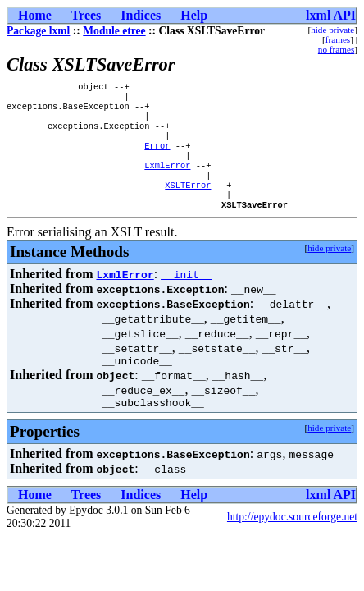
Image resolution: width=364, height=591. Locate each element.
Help (194, 15)
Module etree (114, 31)
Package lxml (38, 31)
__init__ (186, 295)
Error (157, 157)
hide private (332, 30)
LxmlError (167, 180)
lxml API (331, 15)
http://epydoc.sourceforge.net (292, 543)
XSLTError (188, 203)
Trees (86, 15)
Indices (141, 15)
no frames (336, 49)
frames (338, 39)
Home (35, 15)
